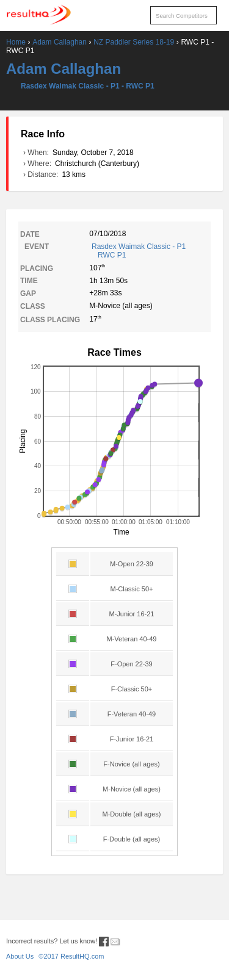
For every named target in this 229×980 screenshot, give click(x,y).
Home (16, 42)
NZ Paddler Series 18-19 (134, 42)
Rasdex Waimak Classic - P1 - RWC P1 (88, 86)
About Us (20, 956)
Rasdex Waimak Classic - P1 (150, 251)
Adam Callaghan (60, 42)
